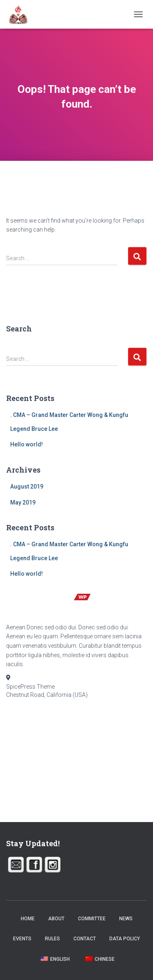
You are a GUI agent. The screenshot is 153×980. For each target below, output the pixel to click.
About (56, 919)
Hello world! (27, 444)
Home (28, 919)
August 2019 (27, 487)
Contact (85, 939)
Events (22, 939)
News (126, 919)
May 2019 (23, 502)
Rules (52, 939)
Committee (92, 919)
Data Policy (125, 939)
